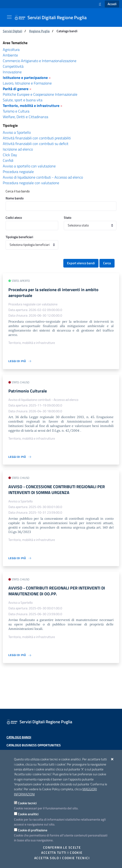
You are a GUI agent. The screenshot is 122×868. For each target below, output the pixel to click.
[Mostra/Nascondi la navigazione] (9, 17)
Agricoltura (11, 49)
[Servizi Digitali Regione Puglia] (53, 18)
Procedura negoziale (18, 172)
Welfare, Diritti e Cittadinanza (25, 117)
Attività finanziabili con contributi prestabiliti (37, 138)
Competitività (13, 66)
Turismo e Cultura (16, 111)
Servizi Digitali (12, 31)
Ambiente (10, 55)
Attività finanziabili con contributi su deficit (36, 144)
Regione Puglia (39, 31)
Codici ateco (14, 217)
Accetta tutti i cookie (62, 853)
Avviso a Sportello (17, 132)
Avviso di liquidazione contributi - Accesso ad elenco (43, 177)
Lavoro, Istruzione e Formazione (27, 83)
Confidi (8, 160)
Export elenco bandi (81, 263)
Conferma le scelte (62, 847)
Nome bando (15, 198)
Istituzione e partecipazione (25, 78)
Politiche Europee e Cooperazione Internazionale (40, 94)
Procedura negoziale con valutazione (31, 183)
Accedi (112, 4)
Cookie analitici (28, 814)
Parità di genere (16, 89)
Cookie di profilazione (33, 830)
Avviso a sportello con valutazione (29, 166)
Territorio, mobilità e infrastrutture (31, 106)
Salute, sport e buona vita (23, 100)
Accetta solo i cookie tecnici (62, 858)
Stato (68, 217)
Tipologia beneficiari (19, 237)
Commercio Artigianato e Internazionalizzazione (40, 61)
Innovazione (12, 72)
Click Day (10, 155)
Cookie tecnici (27, 803)
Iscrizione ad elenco (18, 149)
